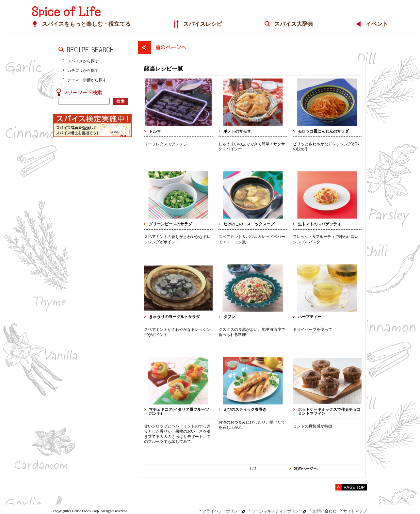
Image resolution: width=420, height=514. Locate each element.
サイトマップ (353, 511)
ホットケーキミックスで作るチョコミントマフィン (329, 411)
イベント (377, 24)
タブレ (229, 317)
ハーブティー (310, 317)
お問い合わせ (323, 511)
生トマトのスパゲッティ (319, 224)
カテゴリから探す (83, 70)
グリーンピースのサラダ (170, 224)
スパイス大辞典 (294, 24)
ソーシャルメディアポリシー (276, 511)
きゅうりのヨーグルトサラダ (174, 317)
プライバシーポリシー (220, 511)
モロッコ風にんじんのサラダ (323, 131)
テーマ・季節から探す (87, 80)
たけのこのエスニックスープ (249, 224)
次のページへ (306, 469)
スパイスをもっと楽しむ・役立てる (86, 24)
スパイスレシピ (203, 24)
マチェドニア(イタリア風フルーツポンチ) (179, 411)
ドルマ (155, 131)
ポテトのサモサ (237, 131)
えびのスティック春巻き (245, 410)
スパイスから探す (83, 61)
